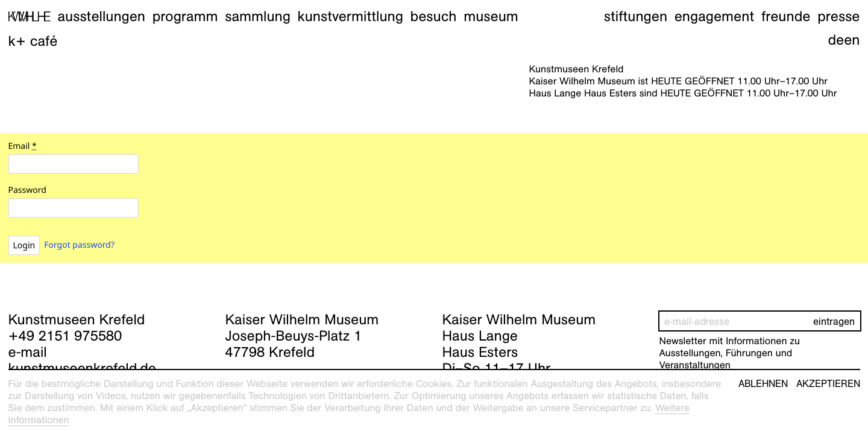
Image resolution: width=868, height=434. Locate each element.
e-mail (28, 352)
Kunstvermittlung (351, 16)
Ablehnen (763, 384)
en (852, 40)
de (836, 40)
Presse (838, 16)
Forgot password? (79, 245)
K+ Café (33, 41)
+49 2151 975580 (65, 336)
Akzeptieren (828, 384)
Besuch (434, 16)
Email (23, 146)
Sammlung (258, 16)
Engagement (714, 16)
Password (27, 190)
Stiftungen (636, 16)
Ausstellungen (101, 16)
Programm (185, 16)
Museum (491, 16)
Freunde (786, 16)
